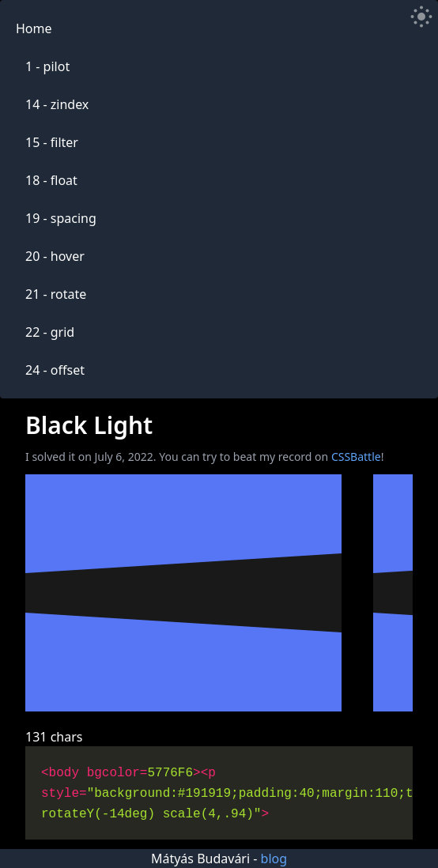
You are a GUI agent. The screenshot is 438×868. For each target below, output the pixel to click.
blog (274, 859)
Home (34, 28)
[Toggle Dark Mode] (421, 17)
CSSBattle (356, 457)
